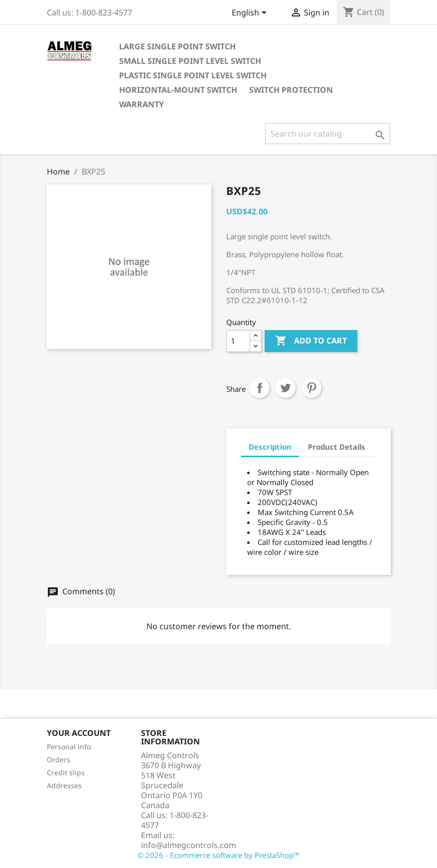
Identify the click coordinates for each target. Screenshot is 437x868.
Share (260, 388)
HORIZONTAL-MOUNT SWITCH (178, 90)
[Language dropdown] (251, 13)
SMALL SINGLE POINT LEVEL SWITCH (190, 61)
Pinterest (311, 388)
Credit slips (66, 773)
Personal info (69, 747)
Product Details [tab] (337, 447)
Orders (59, 760)
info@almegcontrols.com (189, 845)
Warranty (142, 104)
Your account (79, 733)
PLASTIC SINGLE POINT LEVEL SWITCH (193, 75)
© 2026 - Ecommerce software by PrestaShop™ (218, 855)
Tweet (286, 388)
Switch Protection (291, 90)
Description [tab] (270, 447)
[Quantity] (238, 341)
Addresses (64, 785)
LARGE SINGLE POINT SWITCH (177, 46)
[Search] (328, 134)
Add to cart (311, 341)
